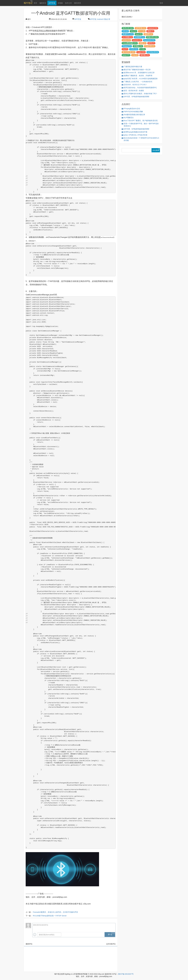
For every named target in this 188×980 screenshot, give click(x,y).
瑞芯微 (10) (145, 55)
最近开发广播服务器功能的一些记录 (136, 70)
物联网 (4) (148, 34)
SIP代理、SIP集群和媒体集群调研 (135, 97)
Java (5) (134, 31)
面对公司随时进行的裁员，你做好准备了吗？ (139, 94)
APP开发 (52, 3)
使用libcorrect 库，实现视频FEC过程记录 (138, 73)
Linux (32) (141, 52)
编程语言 (43, 3)
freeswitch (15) (149, 40)
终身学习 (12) (128, 34)
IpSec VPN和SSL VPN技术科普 (134, 135)
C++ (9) (142, 31)
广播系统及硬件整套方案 (132, 67)
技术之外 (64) (128, 28)
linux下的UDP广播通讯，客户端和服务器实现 (140, 121)
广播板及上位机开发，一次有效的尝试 (137, 82)
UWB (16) (134, 49)
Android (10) (153, 28)
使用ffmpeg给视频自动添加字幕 (134, 132)
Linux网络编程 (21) (130, 43)
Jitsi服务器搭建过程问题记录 (133, 115)
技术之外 (68, 3)
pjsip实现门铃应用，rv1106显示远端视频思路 (140, 79)
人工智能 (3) (127, 37)
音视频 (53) (138, 46)
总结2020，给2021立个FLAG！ (134, 85)
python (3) (126, 40)
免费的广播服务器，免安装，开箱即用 (137, 76)
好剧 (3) (143, 43)
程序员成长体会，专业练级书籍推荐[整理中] (139, 88)
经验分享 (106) (152, 37)
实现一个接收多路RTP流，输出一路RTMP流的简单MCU (140, 125)
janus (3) (139, 34)
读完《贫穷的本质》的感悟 (133, 91)
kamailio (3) (137, 40)
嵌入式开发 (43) (129, 52)
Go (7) (125, 49)
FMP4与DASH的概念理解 (132, 112)
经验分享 (107, 19)
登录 (161, 3)
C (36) (142, 49)
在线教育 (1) (139, 37)
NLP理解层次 (128, 118)
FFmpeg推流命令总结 (131, 109)
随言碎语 (78, 3)
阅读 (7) (150, 31)
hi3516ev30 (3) (153, 52)
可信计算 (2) (150, 46)
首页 (35, 3)
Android (100, 19)
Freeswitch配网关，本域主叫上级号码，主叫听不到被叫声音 (55, 912)
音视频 (60, 3)
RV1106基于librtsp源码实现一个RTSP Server (50, 916)
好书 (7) (151, 43)
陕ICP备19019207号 (126, 974)
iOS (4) (125, 31)
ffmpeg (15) (127, 46)
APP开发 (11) (141, 28)
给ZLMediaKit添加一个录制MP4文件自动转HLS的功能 (140, 139)
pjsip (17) (126, 55)
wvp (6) (135, 55)
